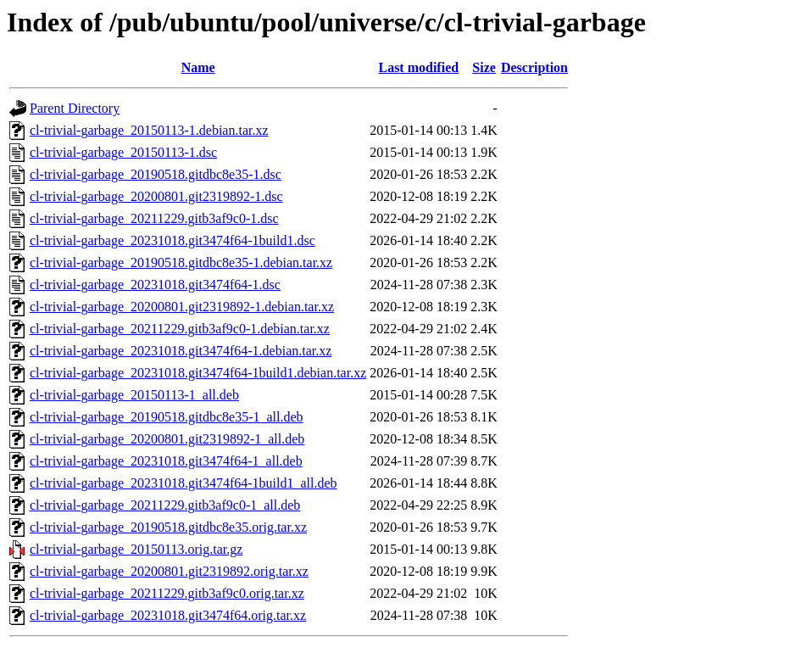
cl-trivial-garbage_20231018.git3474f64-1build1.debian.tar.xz (198, 373)
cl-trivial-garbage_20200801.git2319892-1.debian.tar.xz (182, 307)
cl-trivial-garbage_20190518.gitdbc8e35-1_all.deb (167, 417)
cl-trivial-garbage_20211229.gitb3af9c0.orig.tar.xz (167, 593)
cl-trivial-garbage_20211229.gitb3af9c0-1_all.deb (165, 505)
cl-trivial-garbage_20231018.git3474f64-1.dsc (155, 285)
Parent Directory (75, 108)
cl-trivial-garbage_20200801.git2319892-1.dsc (156, 196)
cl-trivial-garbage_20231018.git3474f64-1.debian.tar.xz (181, 351)
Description (534, 67)
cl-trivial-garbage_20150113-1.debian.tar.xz (149, 130)
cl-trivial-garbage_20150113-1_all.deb (134, 395)
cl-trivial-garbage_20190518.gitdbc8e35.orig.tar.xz (168, 527)
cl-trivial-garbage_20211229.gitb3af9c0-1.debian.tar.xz (180, 329)
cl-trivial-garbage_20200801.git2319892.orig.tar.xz (169, 571)
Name (198, 67)
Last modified (418, 67)
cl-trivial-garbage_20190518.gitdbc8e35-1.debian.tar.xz (181, 262)
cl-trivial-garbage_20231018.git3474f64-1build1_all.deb (184, 483)
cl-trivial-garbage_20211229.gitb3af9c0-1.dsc (154, 218)
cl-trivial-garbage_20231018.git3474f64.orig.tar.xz (168, 615)
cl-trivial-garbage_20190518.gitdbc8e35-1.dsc (156, 174)
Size (484, 67)
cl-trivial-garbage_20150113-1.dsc (123, 152)
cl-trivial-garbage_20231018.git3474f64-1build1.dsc (172, 240)
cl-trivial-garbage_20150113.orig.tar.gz (136, 549)
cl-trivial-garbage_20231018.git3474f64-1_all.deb (166, 461)
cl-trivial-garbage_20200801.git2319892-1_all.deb (167, 439)
